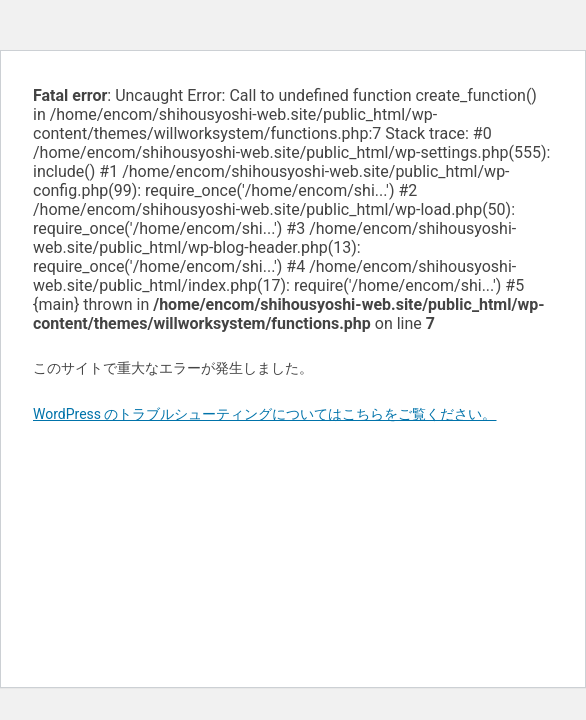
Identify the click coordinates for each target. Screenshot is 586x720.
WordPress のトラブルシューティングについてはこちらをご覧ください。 (265, 414)
